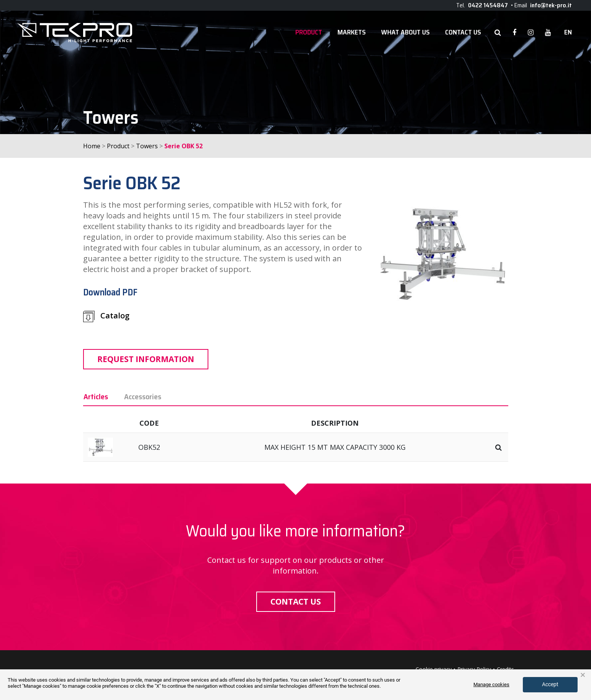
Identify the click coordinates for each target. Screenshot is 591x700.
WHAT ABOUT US (405, 32)
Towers (147, 146)
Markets (352, 32)
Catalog (106, 316)
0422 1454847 (488, 5)
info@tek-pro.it (551, 5)
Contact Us (463, 32)
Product (309, 32)
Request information (146, 359)
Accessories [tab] (143, 397)
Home (92, 146)
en (568, 32)
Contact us (296, 602)
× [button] (583, 675)
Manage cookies (491, 684)
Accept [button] (550, 684)
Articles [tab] (96, 397)
